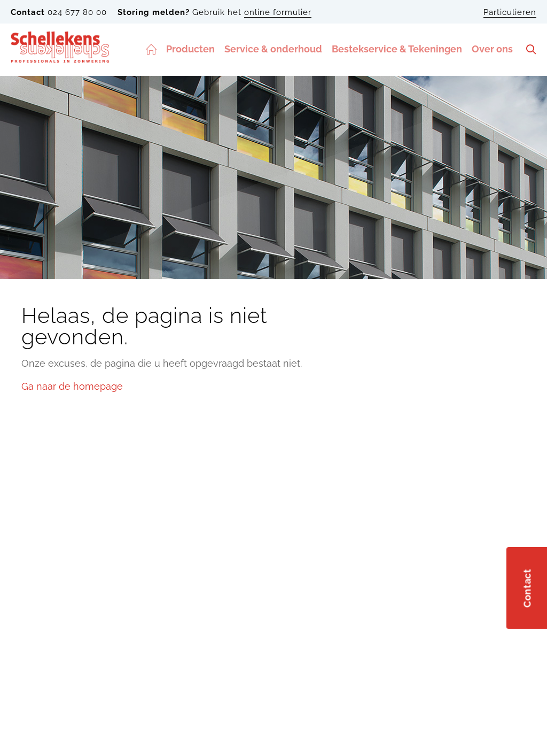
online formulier (278, 12)
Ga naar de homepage (72, 386)
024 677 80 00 (77, 12)
